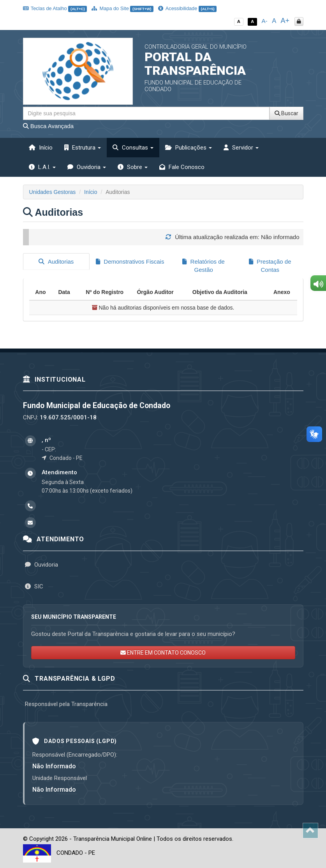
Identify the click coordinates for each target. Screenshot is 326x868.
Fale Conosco (182, 167)
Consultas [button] (133, 148)
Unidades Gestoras (53, 192)
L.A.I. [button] (42, 167)
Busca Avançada (48, 126)
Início (41, 148)
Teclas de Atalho (55, 8)
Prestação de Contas (270, 266)
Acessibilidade (187, 8)
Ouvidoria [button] (87, 167)
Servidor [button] (241, 148)
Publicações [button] (189, 148)
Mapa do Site (122, 8)
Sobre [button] (133, 167)
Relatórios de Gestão (204, 266)
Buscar (286, 113)
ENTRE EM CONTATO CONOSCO (163, 652)
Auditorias (56, 261)
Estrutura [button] (83, 148)
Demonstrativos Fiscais (130, 261)
